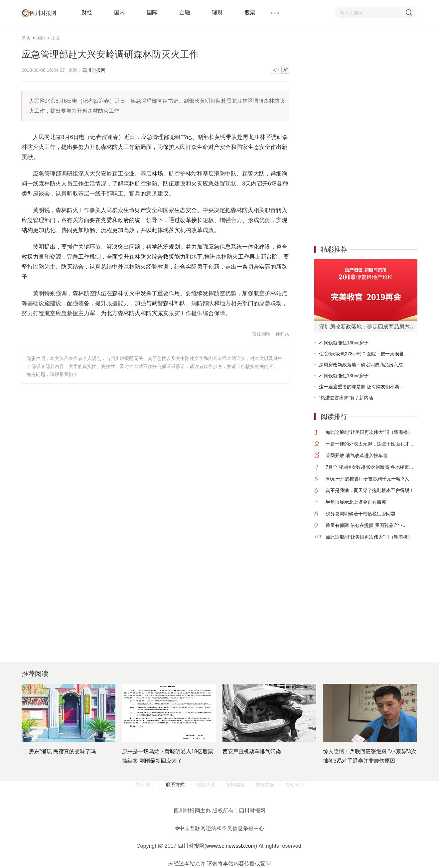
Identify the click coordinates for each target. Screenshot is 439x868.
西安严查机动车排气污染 (252, 751)
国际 (152, 12)
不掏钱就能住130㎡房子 (344, 343)
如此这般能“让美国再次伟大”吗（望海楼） (369, 432)
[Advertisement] (349, 134)
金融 (185, 12)
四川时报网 (94, 70)
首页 (26, 38)
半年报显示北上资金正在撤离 (356, 502)
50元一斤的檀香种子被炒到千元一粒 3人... (369, 479)
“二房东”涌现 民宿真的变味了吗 (59, 751)
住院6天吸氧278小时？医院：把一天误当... (363, 354)
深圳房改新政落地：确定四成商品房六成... (363, 365)
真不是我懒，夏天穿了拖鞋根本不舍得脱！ (370, 490)
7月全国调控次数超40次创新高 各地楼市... (369, 467)
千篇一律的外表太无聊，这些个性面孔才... (369, 444)
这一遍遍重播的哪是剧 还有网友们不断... (361, 387)
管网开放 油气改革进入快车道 (357, 455)
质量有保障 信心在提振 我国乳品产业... (366, 525)
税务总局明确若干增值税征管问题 (361, 514)
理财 (217, 12)
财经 (87, 12)
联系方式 (175, 785)
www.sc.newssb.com (231, 846)
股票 (250, 12)
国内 (119, 12)
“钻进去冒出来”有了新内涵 (346, 398)
